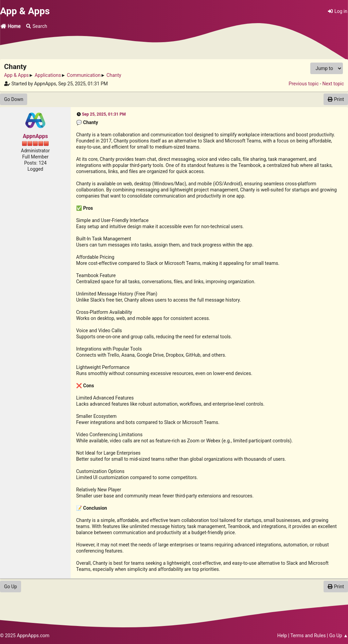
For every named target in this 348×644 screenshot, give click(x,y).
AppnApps (35, 136)
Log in (338, 11)
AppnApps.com (33, 635)
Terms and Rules (308, 635)
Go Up (11, 587)
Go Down (14, 99)
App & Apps (25, 11)
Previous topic (303, 84)
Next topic (333, 84)
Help (282, 635)
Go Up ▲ (339, 635)
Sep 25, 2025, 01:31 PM (104, 114)
